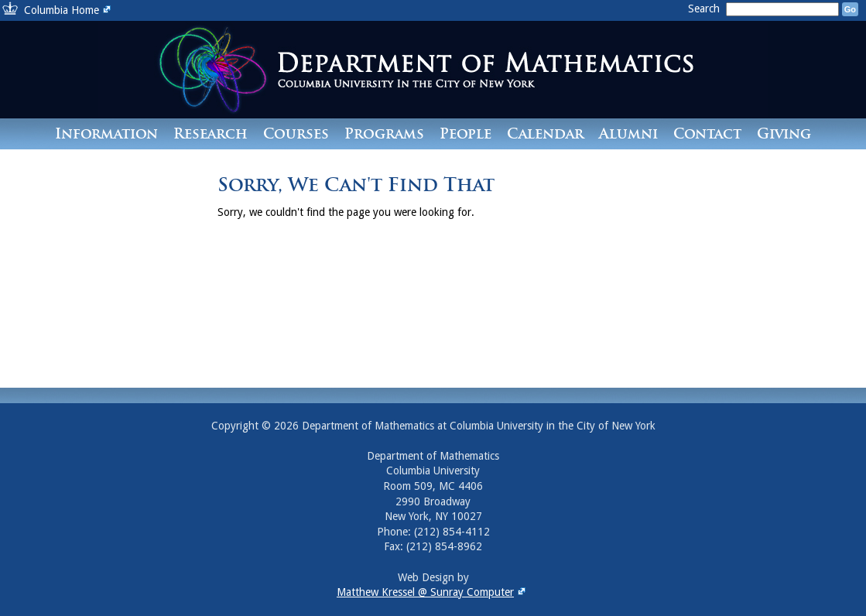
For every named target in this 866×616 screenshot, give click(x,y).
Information (106, 133)
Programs (384, 133)
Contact (707, 133)
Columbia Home (69, 10)
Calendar (545, 133)
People (466, 133)
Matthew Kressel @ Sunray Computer (433, 592)
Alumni (628, 133)
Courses (296, 133)
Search (705, 9)
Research (211, 133)
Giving (784, 133)
